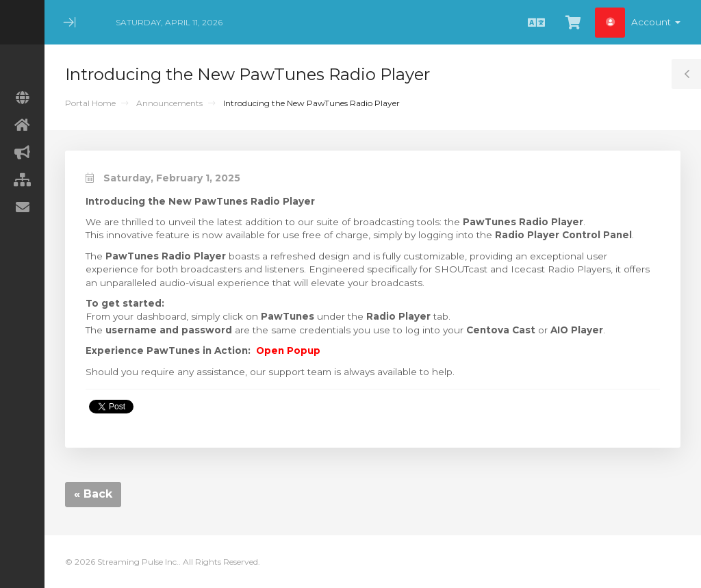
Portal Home (90, 103)
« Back (93, 494)
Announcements (169, 103)
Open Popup (288, 350)
